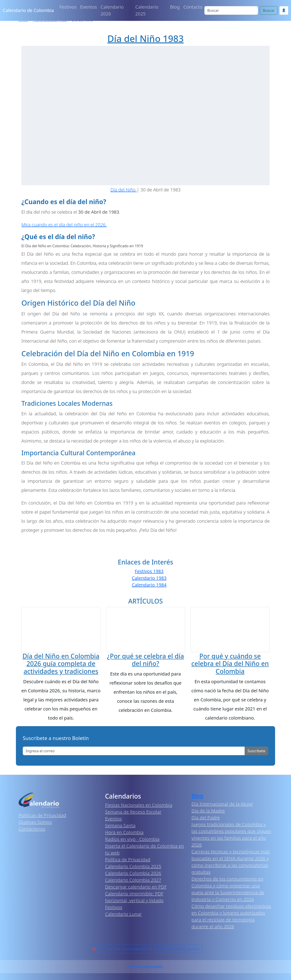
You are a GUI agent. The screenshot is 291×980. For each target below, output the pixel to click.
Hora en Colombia (124, 846)
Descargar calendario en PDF (136, 900)
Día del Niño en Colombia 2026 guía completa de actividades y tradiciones (61, 672)
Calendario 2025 (147, 10)
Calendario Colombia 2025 (133, 880)
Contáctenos (32, 842)
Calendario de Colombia (28, 10)
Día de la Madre (208, 824)
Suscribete (256, 764)
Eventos (89, 7)
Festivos (68, 7)
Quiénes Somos (35, 835)
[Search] (231, 10)
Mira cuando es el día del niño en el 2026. (64, 225)
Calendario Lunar (123, 927)
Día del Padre (206, 831)
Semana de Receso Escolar (133, 825)
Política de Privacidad (128, 873)
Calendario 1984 (149, 585)
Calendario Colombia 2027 (133, 893)
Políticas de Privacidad (42, 829)
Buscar (269, 10)
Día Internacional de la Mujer (222, 817)
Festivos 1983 (149, 571)
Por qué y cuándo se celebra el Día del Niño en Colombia (230, 669)
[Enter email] (134, 764)
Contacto (193, 7)
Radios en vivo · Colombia (132, 853)
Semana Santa (120, 839)
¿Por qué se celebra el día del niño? (145, 681)
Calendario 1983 (149, 578)
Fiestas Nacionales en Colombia (139, 818)
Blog (175, 7)
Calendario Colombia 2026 (133, 887)
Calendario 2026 (112, 10)
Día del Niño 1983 (145, 38)
